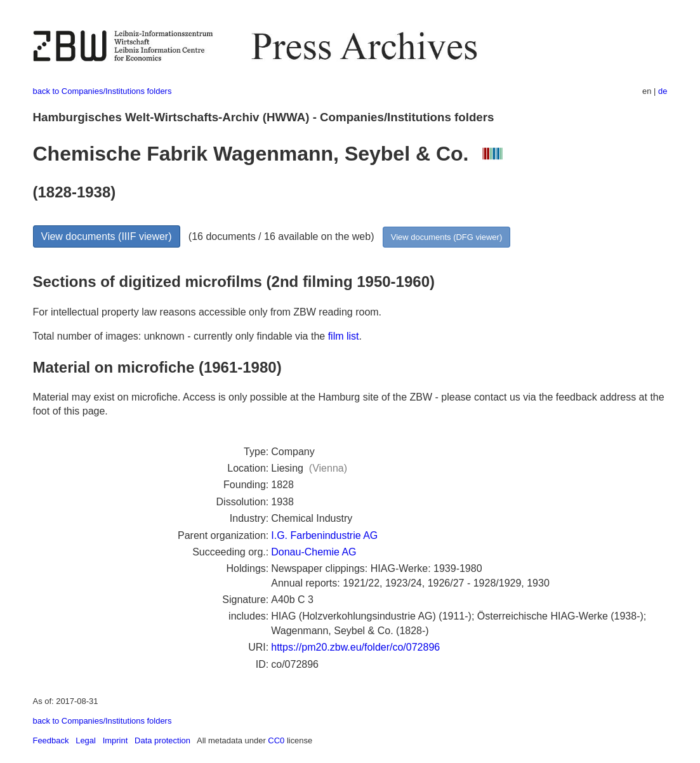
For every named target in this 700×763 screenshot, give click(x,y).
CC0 (276, 740)
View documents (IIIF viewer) (107, 236)
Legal (86, 740)
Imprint (116, 740)
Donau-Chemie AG (314, 552)
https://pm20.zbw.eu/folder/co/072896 (355, 647)
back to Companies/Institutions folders (102, 91)
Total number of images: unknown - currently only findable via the (181, 336)
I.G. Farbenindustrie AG (324, 535)
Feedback (51, 740)
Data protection (162, 740)
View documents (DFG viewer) (446, 237)
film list (344, 336)
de (663, 91)
